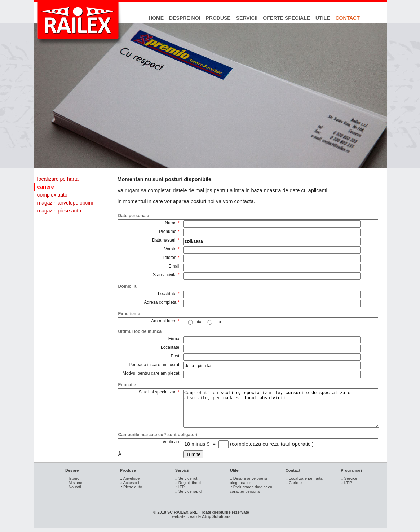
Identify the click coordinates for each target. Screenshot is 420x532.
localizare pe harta (58, 179)
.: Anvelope (130, 478)
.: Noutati (73, 487)
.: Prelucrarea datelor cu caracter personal (251, 489)
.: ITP (180, 487)
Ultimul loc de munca (140, 331)
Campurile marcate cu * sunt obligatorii (158, 435)
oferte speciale (286, 18)
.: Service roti (187, 478)
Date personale (134, 216)
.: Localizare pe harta (304, 478)
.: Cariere (294, 483)
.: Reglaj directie (189, 483)
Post (175, 356)
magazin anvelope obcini (65, 203)
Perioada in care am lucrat (154, 365)
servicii (247, 18)
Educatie (127, 385)
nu (218, 322)
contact (348, 18)
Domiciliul (129, 286)
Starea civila (165, 275)
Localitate (167, 294)
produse (218, 18)
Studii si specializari (158, 392)
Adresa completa (160, 302)
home (156, 18)
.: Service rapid (188, 491)
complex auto (52, 195)
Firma (174, 339)
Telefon (170, 258)
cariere (46, 187)
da (199, 322)
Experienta (129, 314)
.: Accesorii (130, 483)
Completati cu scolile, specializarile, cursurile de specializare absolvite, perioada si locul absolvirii (281, 409)
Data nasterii (164, 240)
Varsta (171, 249)
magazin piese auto (59, 211)
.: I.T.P (346, 483)
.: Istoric (72, 478)
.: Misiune (74, 483)
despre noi (185, 18)
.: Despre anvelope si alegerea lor (249, 480)
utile (323, 18)
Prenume (168, 232)
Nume (171, 223)
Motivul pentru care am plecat (151, 373)
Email (174, 266)
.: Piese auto (131, 487)
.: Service (349, 478)
